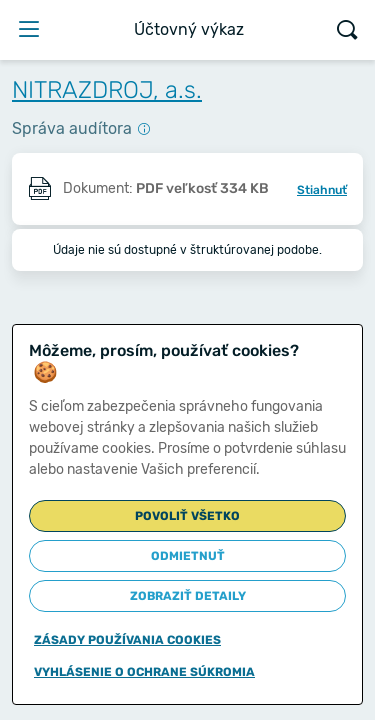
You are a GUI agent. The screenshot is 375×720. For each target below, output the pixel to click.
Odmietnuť (188, 556)
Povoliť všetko (187, 516)
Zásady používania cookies (127, 640)
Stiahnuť (322, 190)
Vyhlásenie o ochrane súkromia (144, 672)
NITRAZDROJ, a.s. (107, 90)
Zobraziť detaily (188, 596)
